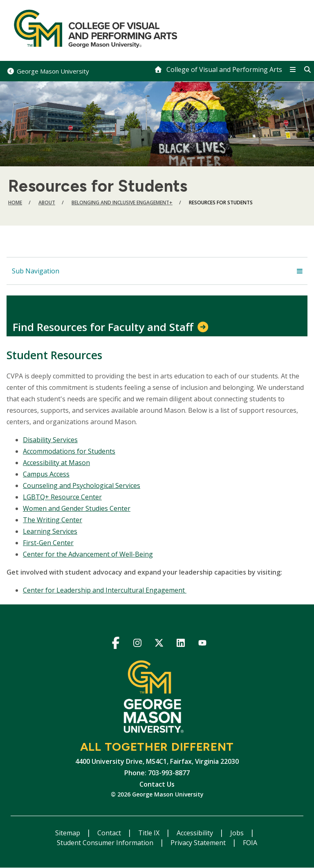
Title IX (150, 833)
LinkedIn (181, 644)
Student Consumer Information (106, 843)
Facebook (116, 644)
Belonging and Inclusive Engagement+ (122, 202)
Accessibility (196, 833)
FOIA (250, 843)
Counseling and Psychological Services (82, 485)
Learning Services (50, 531)
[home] (218, 69)
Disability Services (50, 440)
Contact (110, 833)
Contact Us (157, 784)
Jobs (238, 833)
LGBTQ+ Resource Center (62, 497)
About (47, 202)
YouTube (203, 644)
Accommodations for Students (69, 451)
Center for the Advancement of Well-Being (88, 554)
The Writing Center (53, 520)
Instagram (138, 644)
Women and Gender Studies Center (77, 508)
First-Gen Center (48, 543)
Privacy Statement (199, 843)
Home (15, 202)
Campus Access (46, 474)
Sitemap (68, 833)
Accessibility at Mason (56, 463)
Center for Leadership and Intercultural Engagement (105, 590)
